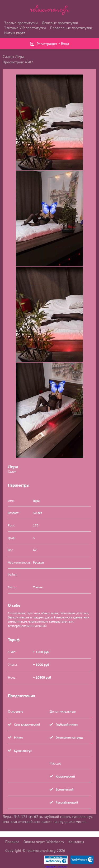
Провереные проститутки (71, 28)
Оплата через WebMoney (44, 842)
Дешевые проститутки (60, 23)
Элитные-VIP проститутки (25, 28)
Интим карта (15, 33)
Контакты (76, 842)
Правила (12, 842)
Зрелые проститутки (21, 23)
